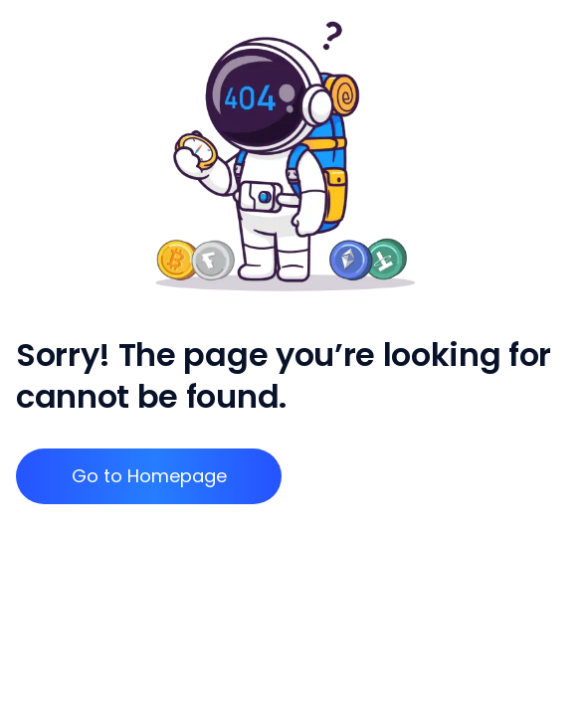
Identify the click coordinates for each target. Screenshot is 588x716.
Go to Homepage (149, 476)
